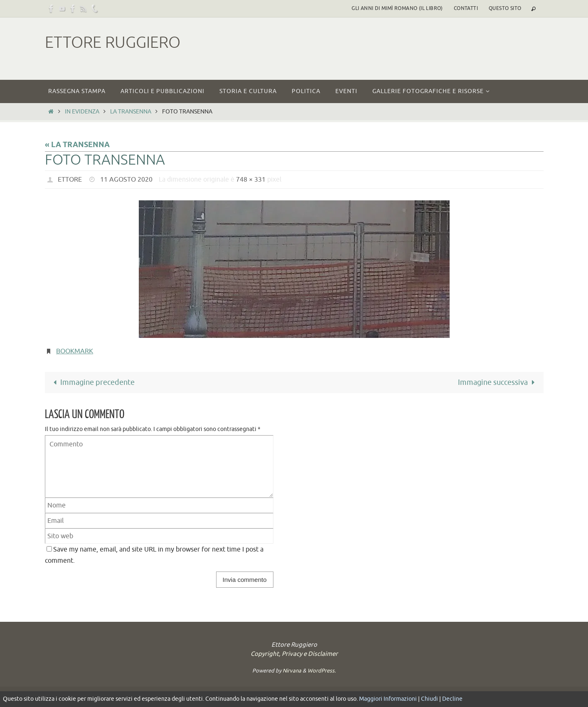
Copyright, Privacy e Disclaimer (294, 654)
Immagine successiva (498, 382)
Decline (452, 699)
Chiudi (429, 699)
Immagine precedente (92, 382)
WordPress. (322, 671)
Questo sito (505, 8)
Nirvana (292, 671)
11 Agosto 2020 (126, 180)
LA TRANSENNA (131, 111)
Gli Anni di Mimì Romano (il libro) (397, 8)
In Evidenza (82, 111)
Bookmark (75, 351)
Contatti (466, 8)
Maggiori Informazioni (388, 699)
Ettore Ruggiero (113, 43)
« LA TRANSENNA (77, 145)
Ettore (70, 180)
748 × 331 (251, 180)
